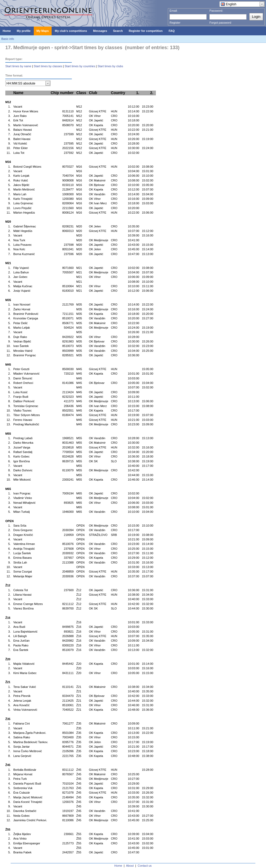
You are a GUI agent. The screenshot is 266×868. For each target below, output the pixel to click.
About (130, 866)
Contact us (145, 866)
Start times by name (18, 66)
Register (175, 23)
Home (118, 866)
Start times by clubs (110, 66)
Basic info (8, 39)
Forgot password (220, 23)
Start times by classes (48, 66)
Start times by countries (80, 66)
